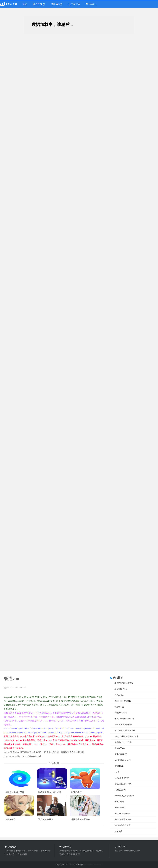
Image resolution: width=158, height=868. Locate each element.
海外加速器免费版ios (123, 819)
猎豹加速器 (57, 4)
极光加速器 (39, 4)
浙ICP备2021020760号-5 (93, 865)
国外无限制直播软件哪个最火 (127, 736)
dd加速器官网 (120, 790)
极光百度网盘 (120, 808)
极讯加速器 (119, 802)
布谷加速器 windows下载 (125, 719)
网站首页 (9, 851)
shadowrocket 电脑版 (123, 701)
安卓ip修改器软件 (122, 778)
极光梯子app (120, 748)
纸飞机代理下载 (121, 689)
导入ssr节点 (119, 695)
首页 (25, 4)
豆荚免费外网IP (45, 819)
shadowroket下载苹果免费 (125, 731)
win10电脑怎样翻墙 (122, 825)
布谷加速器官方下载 (123, 784)
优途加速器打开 (121, 754)
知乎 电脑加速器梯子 (123, 725)
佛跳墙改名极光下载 (15, 792)
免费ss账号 (10, 819)
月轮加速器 (9, 5)
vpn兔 (117, 772)
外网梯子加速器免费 (81, 819)
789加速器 (91, 4)
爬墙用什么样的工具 (123, 742)
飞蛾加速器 (22, 854)
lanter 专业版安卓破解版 (124, 796)
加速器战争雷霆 (121, 713)
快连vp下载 (119, 707)
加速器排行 (76, 792)
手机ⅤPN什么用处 (122, 814)
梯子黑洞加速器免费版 (124, 683)
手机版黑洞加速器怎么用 (50, 792)
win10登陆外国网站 (122, 760)
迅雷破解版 (119, 766)
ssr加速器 (118, 831)
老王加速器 (74, 4)
